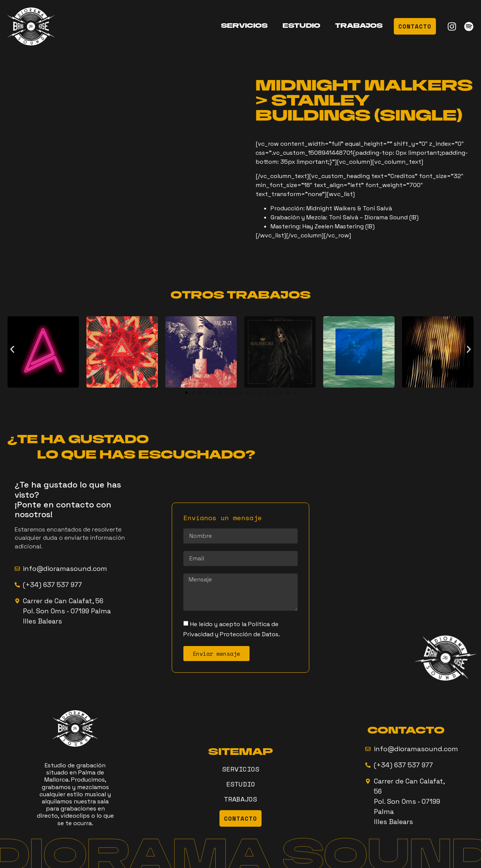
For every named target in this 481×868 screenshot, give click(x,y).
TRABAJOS (359, 26)
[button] (12, 349)
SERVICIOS (244, 26)
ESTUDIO (301, 26)
